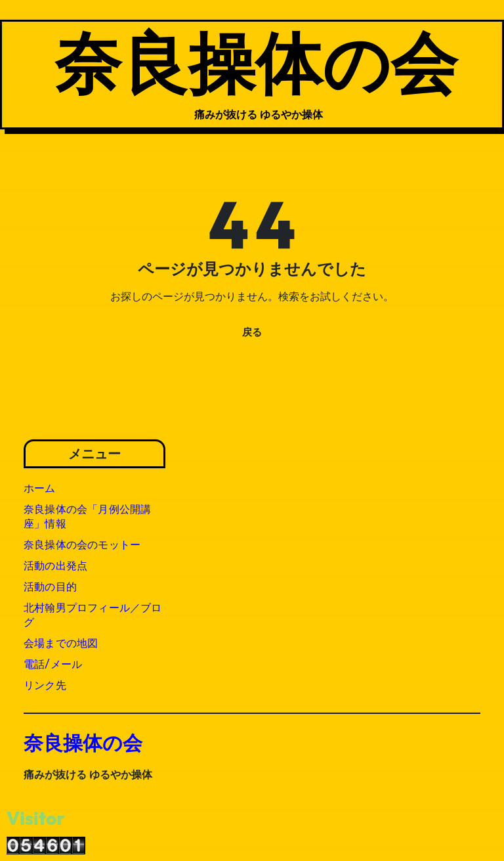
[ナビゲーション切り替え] (28, 74)
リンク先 (45, 685)
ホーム (40, 488)
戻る (252, 332)
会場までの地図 (61, 643)
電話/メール (53, 664)
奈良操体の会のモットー (82, 545)
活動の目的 (50, 587)
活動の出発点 (55, 566)
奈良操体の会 (256, 61)
